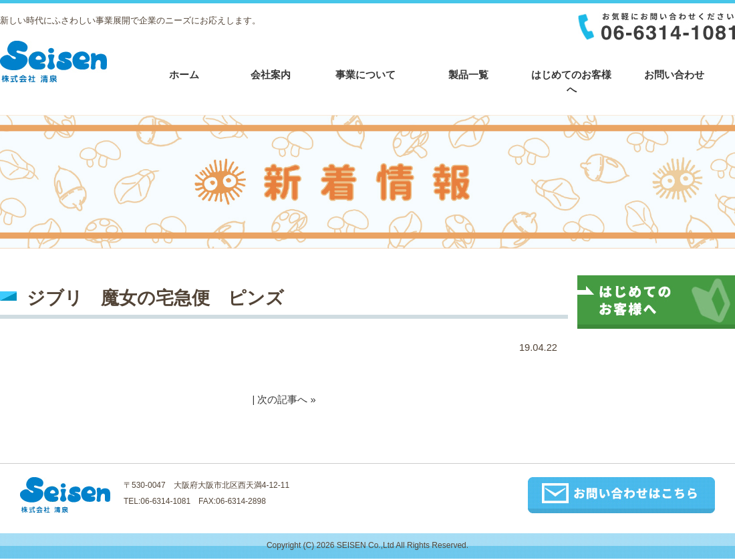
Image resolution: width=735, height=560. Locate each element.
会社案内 (271, 75)
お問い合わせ (674, 75)
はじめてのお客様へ (571, 82)
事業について (365, 75)
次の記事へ (282, 400)
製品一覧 (468, 75)
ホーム (184, 75)
